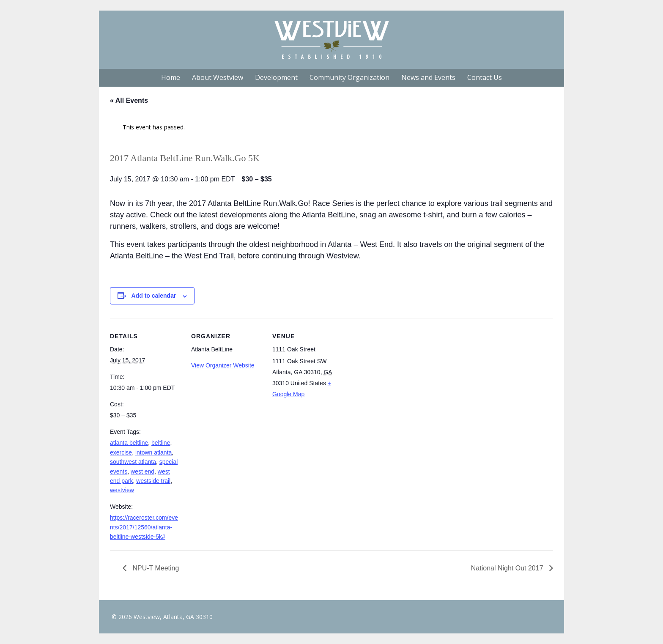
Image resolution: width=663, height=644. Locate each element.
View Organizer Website (223, 365)
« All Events (129, 100)
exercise (121, 452)
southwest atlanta (133, 462)
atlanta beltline (129, 443)
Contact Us (485, 77)
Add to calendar (154, 296)
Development (276, 77)
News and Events (428, 77)
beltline (161, 443)
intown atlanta (153, 452)
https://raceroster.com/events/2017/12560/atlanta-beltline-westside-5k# (144, 527)
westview (122, 490)
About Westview (218, 77)
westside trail (153, 481)
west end (142, 471)
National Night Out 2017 (508, 568)
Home (171, 77)
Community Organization (349, 77)
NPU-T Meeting (155, 568)
